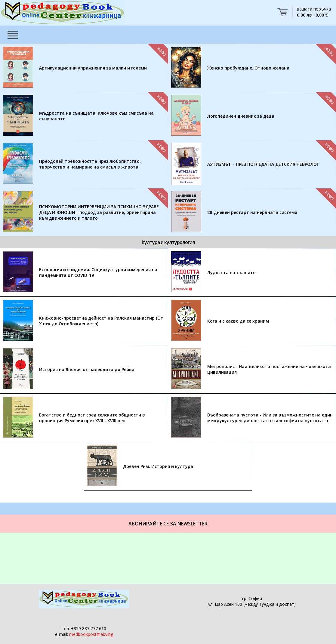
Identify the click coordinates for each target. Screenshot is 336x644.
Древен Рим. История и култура (158, 466)
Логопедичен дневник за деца (241, 116)
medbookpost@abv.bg (91, 634)
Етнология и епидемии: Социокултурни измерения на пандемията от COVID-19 (98, 272)
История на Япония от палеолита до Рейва (87, 369)
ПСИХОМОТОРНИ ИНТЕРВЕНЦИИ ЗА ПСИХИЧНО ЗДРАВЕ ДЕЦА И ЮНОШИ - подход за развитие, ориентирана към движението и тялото (99, 212)
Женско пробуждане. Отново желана (248, 68)
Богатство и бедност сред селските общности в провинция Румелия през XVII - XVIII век (92, 418)
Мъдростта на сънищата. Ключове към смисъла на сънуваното (96, 116)
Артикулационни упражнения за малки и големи (93, 68)
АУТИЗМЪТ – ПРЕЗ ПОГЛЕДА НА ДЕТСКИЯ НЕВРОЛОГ (263, 164)
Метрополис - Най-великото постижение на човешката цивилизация (269, 369)
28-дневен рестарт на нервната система (252, 212)
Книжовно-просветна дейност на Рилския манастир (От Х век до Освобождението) (101, 321)
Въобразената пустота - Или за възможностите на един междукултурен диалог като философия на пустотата (270, 418)
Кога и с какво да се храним (238, 321)
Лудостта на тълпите (231, 272)
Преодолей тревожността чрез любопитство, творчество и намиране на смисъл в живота (90, 164)
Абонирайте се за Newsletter (168, 524)
